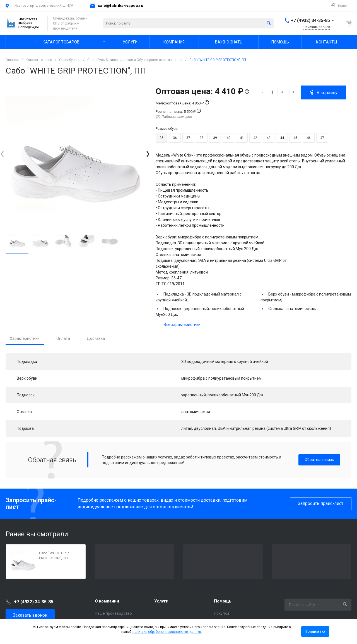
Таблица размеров (177, 117)
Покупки (221, 613)
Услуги (161, 601)
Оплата (63, 338)
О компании (107, 601)
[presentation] (2, 153)
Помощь (223, 601)
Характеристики (25, 338)
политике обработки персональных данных (167, 632)
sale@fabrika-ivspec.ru (121, 6)
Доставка (96, 338)
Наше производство (113, 613)
